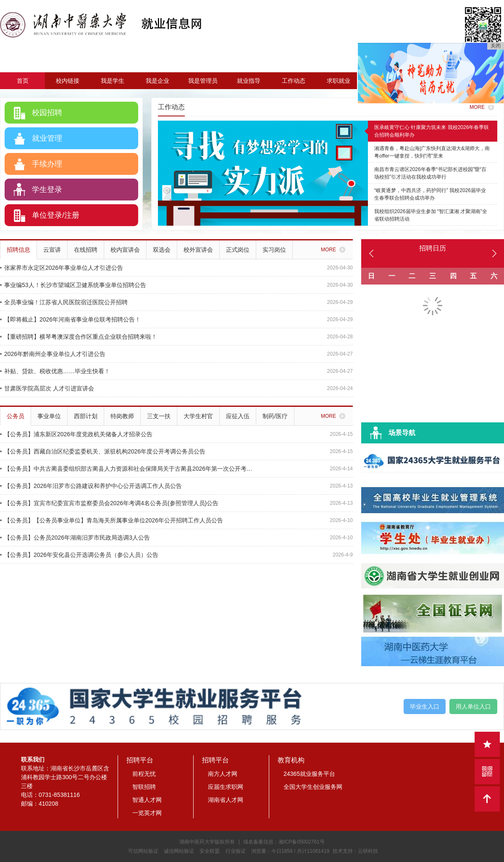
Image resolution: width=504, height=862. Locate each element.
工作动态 (294, 81)
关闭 (496, 46)
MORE (483, 107)
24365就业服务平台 (309, 774)
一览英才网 (147, 813)
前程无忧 (144, 774)
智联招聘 (144, 787)
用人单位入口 (473, 706)
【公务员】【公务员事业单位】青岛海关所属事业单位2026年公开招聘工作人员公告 (112, 520)
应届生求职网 (226, 787)
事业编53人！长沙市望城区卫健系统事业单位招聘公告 (73, 285)
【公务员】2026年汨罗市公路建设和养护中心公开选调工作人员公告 (91, 486)
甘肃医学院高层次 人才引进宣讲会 (47, 388)
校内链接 (68, 81)
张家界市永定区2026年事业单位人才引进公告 (62, 268)
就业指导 (249, 81)
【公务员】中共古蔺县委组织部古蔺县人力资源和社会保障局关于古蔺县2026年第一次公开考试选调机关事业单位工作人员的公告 (127, 469)
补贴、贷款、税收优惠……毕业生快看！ (55, 371)
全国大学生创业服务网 (313, 787)
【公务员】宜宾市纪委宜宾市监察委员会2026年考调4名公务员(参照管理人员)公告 (109, 503)
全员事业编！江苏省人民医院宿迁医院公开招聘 (64, 302)
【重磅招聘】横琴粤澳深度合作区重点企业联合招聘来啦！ (79, 337)
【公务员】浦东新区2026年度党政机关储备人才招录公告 (76, 434)
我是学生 (113, 81)
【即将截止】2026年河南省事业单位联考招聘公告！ (70, 319)
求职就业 (339, 81)
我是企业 (157, 81)
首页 (23, 81)
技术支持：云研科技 (355, 851)
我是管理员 (203, 81)
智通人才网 (147, 800)
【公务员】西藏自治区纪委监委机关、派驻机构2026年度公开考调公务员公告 (103, 451)
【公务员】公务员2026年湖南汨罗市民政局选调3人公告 (75, 538)
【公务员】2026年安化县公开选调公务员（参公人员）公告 (79, 555)
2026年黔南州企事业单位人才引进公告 (53, 354)
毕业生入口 (425, 706)
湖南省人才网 (226, 800)
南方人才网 (223, 774)
